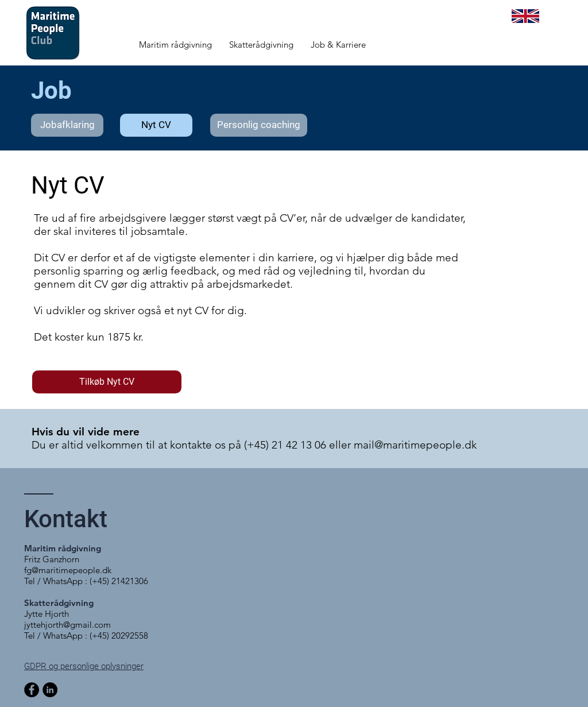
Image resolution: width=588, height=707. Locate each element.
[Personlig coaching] (259, 125)
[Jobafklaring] (67, 125)
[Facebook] (32, 690)
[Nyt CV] (156, 125)
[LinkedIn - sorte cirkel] (50, 690)
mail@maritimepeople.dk (415, 445)
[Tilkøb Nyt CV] (107, 382)
